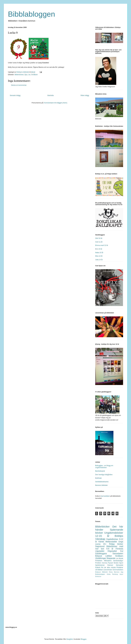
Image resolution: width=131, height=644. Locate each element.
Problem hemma (101, 563)
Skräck (116, 563)
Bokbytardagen (100, 574)
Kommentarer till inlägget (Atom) (56, 103)
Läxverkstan (108, 570)
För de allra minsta (108, 567)
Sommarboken (118, 570)
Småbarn (34, 75)
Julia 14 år (99, 260)
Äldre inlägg (85, 95)
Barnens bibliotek (101, 485)
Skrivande (119, 565)
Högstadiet (112, 551)
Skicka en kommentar (19, 85)
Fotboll (98, 567)
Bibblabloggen (31, 14)
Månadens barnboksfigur (114, 561)
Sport (121, 563)
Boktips (119, 536)
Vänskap (100, 539)
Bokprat (99, 556)
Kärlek (101, 542)
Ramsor (110, 565)
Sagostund (100, 546)
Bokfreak (98, 478)
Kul (122, 551)
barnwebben (105, 496)
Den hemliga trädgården (104, 475)
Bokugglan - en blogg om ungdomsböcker (104, 467)
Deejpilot (70, 639)
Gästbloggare (101, 554)
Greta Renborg (112, 574)
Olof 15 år (99, 238)
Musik (121, 558)
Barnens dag (119, 572)
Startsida (50, 95)
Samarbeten (118, 554)
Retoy (111, 572)
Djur (26, 75)
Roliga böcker (116, 544)
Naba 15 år (99, 253)
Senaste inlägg (15, 95)
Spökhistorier (100, 565)
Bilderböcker (19, 75)
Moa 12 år (99, 256)
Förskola (119, 549)
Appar (121, 574)
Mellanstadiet (111, 542)
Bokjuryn (98, 572)
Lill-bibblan (99, 570)
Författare (99, 561)
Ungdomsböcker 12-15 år (109, 534)
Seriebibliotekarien (102, 482)
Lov (117, 558)
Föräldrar (120, 567)
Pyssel (110, 563)
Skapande (111, 558)
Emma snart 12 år (102, 245)
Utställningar (101, 558)
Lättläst (109, 556)
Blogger (84, 639)
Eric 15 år (99, 249)
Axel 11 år (99, 242)
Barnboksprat (100, 471)
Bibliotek (105, 572)
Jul (29, 75)
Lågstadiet (100, 551)
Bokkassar (98, 576)
